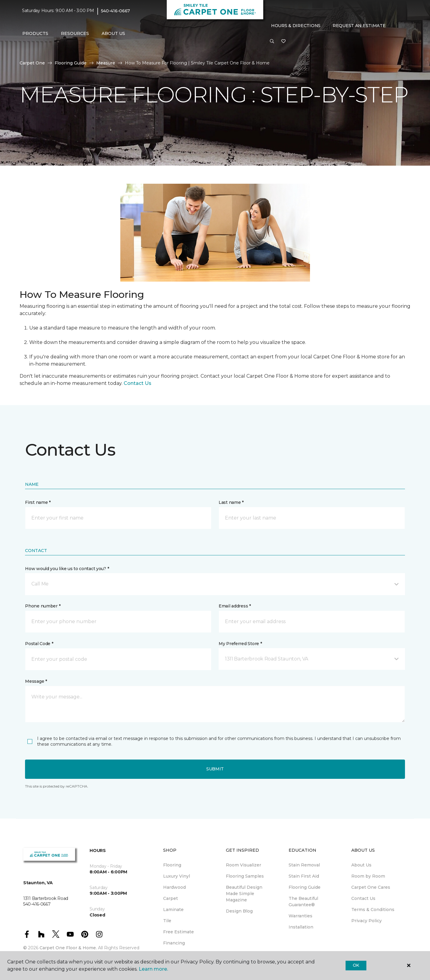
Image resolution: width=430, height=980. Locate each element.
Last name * (231, 502)
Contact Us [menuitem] (363, 898)
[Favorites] (283, 42)
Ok (356, 965)
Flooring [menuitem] (172, 865)
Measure (106, 63)
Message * (36, 681)
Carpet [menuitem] (171, 898)
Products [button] (35, 33)
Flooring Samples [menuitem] (245, 876)
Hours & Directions (296, 26)
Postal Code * (39, 644)
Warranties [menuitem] (300, 916)
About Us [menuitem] (361, 865)
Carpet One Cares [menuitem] (371, 887)
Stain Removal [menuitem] (304, 865)
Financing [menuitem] (174, 943)
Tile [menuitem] (167, 921)
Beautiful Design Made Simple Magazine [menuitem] (244, 894)
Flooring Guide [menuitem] (305, 887)
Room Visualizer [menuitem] (243, 865)
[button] (272, 42)
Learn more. (153, 969)
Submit (215, 769)
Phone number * (43, 606)
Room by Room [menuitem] (368, 876)
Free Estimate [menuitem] (179, 932)
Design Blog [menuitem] (239, 911)
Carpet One (32, 63)
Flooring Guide (71, 63)
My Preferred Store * (240, 644)
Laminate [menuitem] (173, 910)
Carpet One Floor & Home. (68, 948)
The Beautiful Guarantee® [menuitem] (303, 902)
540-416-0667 (116, 11)
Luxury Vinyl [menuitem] (177, 876)
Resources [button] (75, 33)
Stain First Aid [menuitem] (304, 876)
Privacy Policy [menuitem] (367, 921)
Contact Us (138, 383)
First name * (38, 502)
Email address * (235, 606)
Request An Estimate (359, 26)
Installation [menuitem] (301, 927)
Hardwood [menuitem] (174, 887)
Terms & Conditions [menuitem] (373, 910)
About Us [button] (113, 33)
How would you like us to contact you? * (67, 569)
